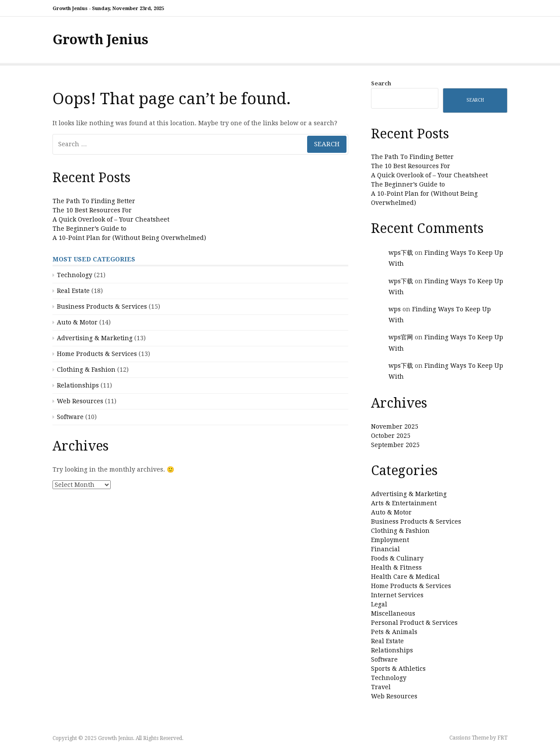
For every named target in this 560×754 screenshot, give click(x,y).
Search (381, 83)
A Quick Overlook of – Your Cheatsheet (111, 219)
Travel (381, 687)
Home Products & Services (97, 354)
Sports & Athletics (398, 669)
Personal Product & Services (414, 623)
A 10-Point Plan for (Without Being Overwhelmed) (129, 238)
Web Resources (80, 401)
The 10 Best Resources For (92, 210)
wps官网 (401, 337)
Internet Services (397, 595)
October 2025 (391, 436)
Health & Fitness (396, 567)
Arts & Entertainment (404, 503)
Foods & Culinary (397, 558)
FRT (502, 738)
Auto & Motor (77, 322)
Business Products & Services (102, 307)
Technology (75, 275)
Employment (390, 540)
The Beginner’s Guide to (89, 229)
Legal (379, 604)
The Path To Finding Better (94, 201)
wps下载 (401, 253)
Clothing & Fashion (86, 370)
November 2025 (395, 426)
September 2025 (395, 445)
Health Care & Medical (405, 577)
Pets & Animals (394, 632)
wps (395, 309)
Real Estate (73, 291)
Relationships (78, 385)
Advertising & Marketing (95, 338)
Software (70, 417)
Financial (385, 549)
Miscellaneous (393, 613)
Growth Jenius (100, 40)
